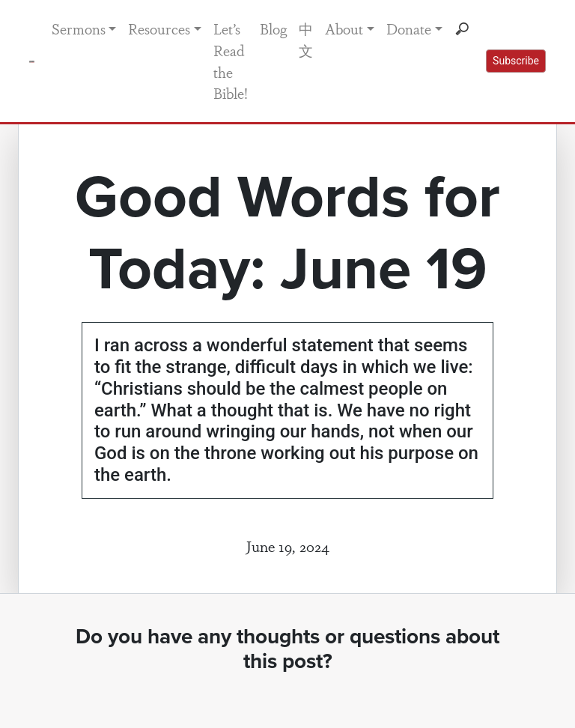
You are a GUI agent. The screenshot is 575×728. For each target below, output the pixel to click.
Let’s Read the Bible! (231, 61)
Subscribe (516, 61)
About (344, 28)
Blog (273, 28)
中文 (306, 39)
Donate (409, 28)
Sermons (79, 28)
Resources (159, 28)
